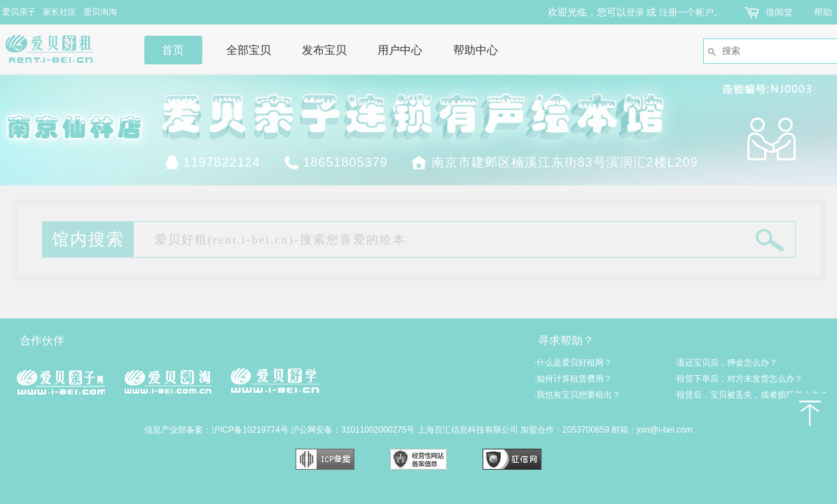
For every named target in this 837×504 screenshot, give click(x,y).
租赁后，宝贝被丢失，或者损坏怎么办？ (751, 395)
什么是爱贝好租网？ (573, 363)
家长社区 (60, 12)
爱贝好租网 (61, 49)
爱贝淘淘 (100, 12)
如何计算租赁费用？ (573, 379)
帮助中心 (476, 50)
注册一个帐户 (686, 12)
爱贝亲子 (19, 12)
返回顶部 (809, 413)
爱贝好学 (275, 380)
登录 (635, 12)
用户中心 (400, 50)
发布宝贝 (324, 50)
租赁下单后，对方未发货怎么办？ (739, 379)
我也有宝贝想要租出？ (577, 395)
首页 (173, 50)
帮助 (823, 12)
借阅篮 (779, 12)
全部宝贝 (249, 50)
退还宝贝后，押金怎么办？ (726, 363)
